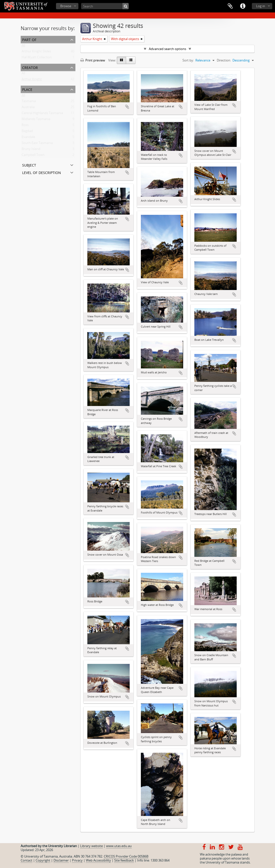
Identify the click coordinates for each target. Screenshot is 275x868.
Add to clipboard (127, 107)
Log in (261, 6)
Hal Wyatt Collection (37, 58)
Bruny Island (31, 150)
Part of (29, 39)
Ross (25, 126)
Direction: (224, 60)
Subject (29, 165)
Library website (91, 846)
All (23, 46)
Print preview (93, 60)
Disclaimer (61, 860)
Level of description (42, 172)
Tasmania (29, 102)
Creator (30, 67)
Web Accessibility (98, 860)
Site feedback (124, 860)
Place (27, 89)
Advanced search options (167, 49)
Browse (66, 6)
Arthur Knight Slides (36, 52)
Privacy (77, 860)
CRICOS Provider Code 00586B (126, 856)
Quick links (243, 6)
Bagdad (27, 132)
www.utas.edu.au (119, 846)
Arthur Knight (32, 80)
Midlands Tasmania (36, 120)
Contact (27, 860)
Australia (28, 108)
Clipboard (230, 6)
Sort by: (188, 60)
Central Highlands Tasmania (42, 114)
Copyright (43, 860)
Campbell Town (33, 156)
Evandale (28, 138)
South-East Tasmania (37, 144)
